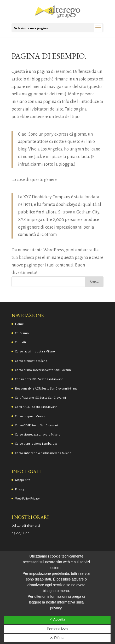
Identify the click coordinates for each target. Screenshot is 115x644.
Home (19, 324)
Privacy (20, 489)
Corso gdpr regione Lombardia (36, 444)
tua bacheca (23, 258)
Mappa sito (23, 480)
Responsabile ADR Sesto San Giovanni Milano (46, 389)
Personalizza (57, 629)
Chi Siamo (22, 333)
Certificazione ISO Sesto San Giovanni (41, 398)
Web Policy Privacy (27, 499)
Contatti (21, 342)
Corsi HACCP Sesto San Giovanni (37, 407)
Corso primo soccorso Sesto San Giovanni (43, 370)
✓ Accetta (57, 619)
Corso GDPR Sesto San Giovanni (36, 425)
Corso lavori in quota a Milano (35, 352)
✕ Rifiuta (57, 638)
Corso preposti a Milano (31, 361)
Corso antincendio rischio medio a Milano (43, 453)
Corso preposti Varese (30, 416)
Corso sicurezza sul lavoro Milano (38, 435)
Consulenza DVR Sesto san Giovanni (40, 379)
